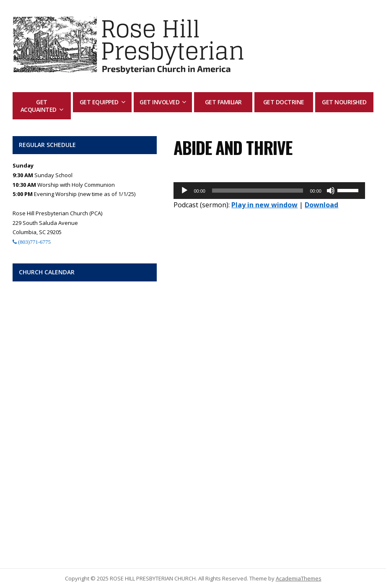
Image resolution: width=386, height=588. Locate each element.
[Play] (184, 191)
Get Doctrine (284, 102)
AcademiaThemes (299, 578)
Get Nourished (344, 102)
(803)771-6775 (34, 242)
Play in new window (264, 205)
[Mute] (331, 191)
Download (321, 205)
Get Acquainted (39, 106)
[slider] (258, 191)
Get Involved (159, 102)
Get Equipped (99, 102)
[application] (269, 191)
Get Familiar (223, 102)
